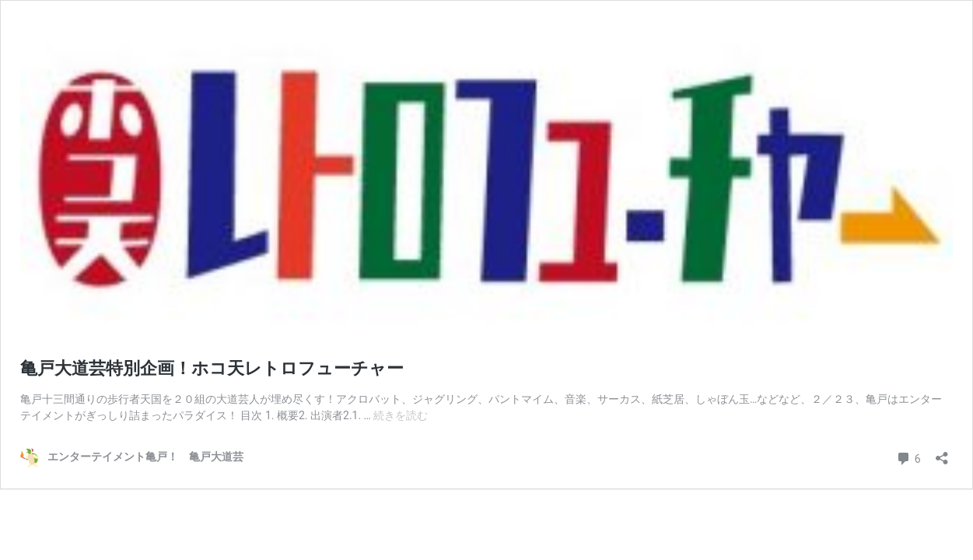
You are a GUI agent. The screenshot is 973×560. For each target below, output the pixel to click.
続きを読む (401, 415)
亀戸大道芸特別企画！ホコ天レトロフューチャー (212, 368)
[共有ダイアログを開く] (942, 453)
